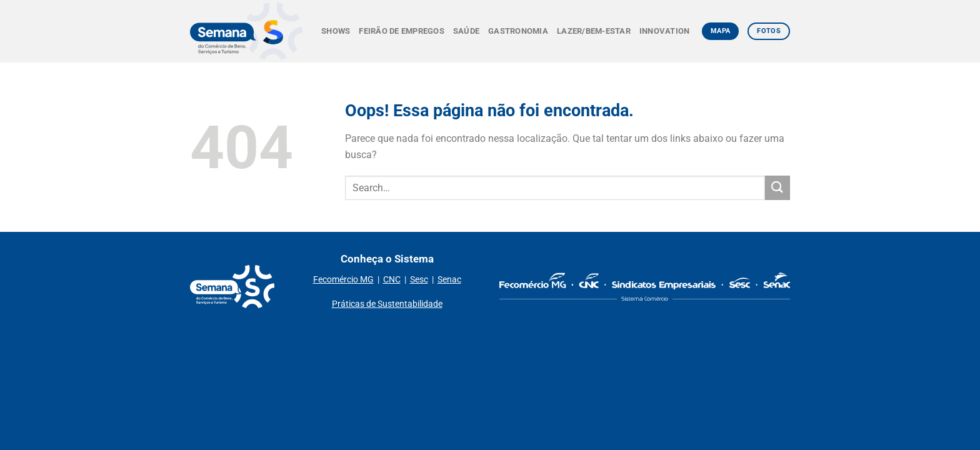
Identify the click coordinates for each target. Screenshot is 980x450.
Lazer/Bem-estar (594, 31)
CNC (392, 279)
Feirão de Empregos (402, 31)
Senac (449, 279)
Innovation (665, 31)
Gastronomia (518, 31)
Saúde (466, 31)
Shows (336, 31)
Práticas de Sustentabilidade (387, 304)
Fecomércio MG (343, 279)
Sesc (419, 279)
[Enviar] (777, 188)
